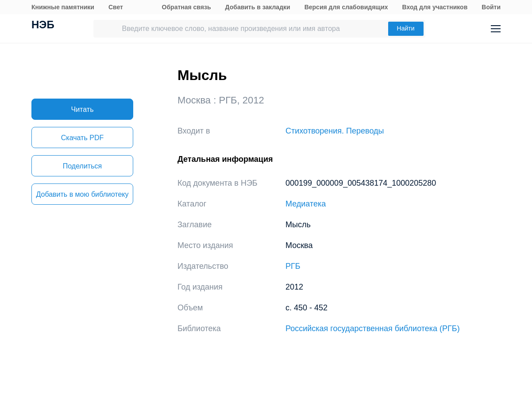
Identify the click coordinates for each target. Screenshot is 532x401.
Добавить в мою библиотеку (82, 194)
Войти (491, 7)
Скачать (82, 138)
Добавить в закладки (258, 7)
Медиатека (306, 204)
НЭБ (43, 26)
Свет (116, 7)
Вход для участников (435, 7)
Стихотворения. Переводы (335, 131)
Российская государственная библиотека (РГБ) (373, 328)
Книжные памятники (63, 7)
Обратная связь (187, 7)
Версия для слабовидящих (346, 7)
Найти (406, 28)
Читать (83, 109)
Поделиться (82, 166)
